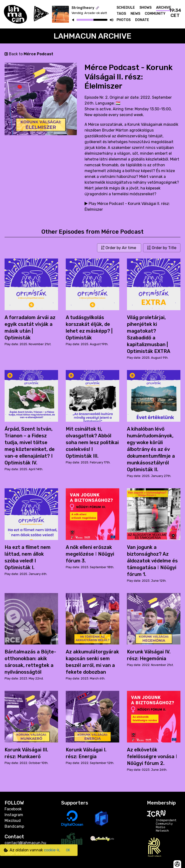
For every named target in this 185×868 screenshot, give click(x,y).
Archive (164, 8)
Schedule (126, 8)
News (135, 14)
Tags (121, 14)
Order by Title (162, 248)
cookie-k (52, 850)
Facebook (13, 809)
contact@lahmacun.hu (25, 843)
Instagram (14, 815)
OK (68, 850)
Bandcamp (14, 826)
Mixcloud (13, 821)
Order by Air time (119, 248)
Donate (142, 20)
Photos (124, 20)
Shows (145, 8)
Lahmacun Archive (93, 36)
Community (155, 14)
